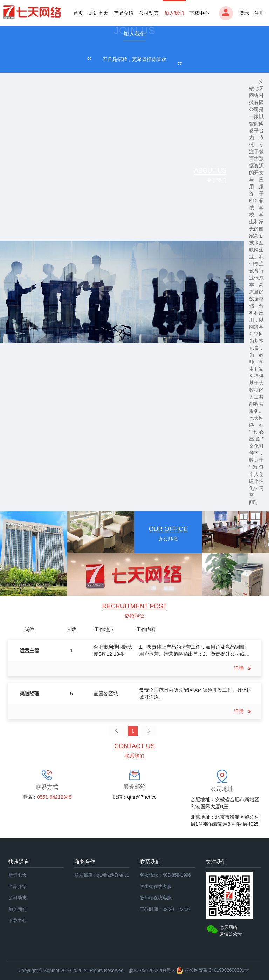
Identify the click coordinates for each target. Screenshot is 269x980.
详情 (244, 668)
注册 (259, 13)
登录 (234, 13)
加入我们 (174, 13)
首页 (78, 13)
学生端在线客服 (156, 887)
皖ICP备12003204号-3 (152, 970)
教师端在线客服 (156, 898)
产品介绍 (124, 13)
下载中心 (199, 13)
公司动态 (149, 13)
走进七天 (98, 13)
